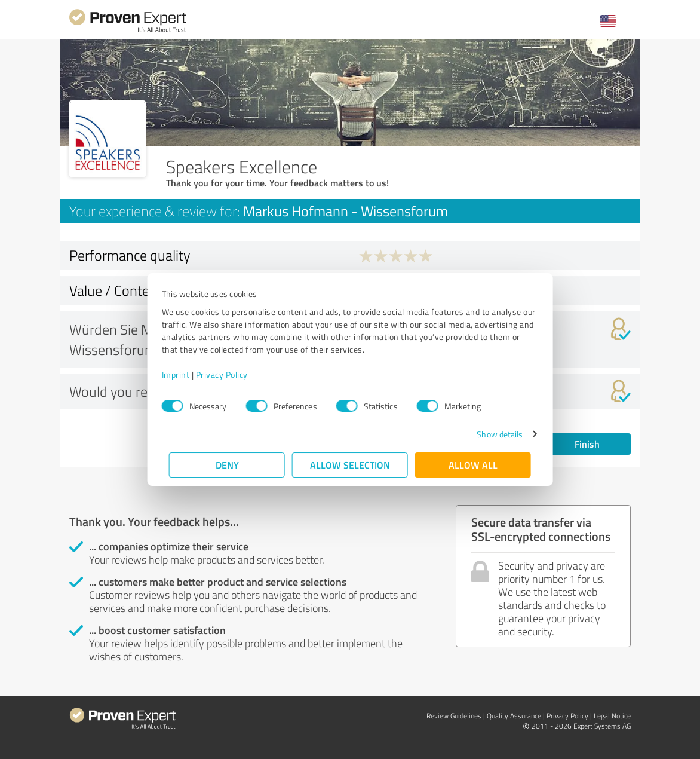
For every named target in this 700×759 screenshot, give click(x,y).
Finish (587, 444)
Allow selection (350, 465)
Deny (227, 465)
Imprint (183, 374)
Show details (492, 434)
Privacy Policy (229, 374)
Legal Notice (612, 716)
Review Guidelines (454, 716)
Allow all (473, 465)
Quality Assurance (514, 716)
